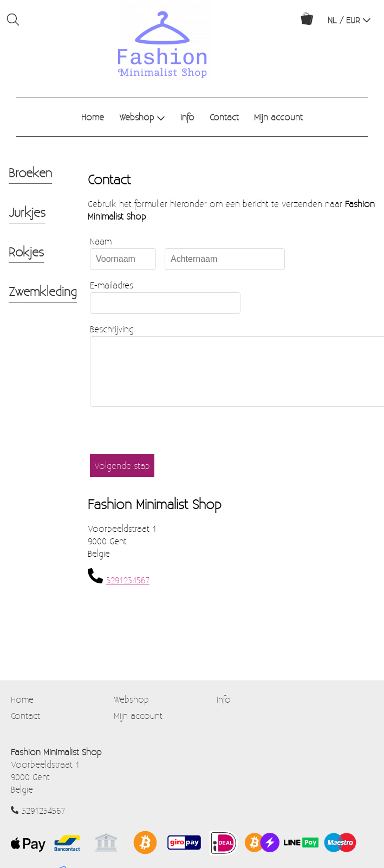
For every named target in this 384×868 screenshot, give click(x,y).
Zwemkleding (43, 291)
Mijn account (278, 117)
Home (93, 117)
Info (187, 117)
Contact (224, 117)
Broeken (30, 172)
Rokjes (26, 252)
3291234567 (128, 593)
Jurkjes (27, 212)
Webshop (142, 117)
